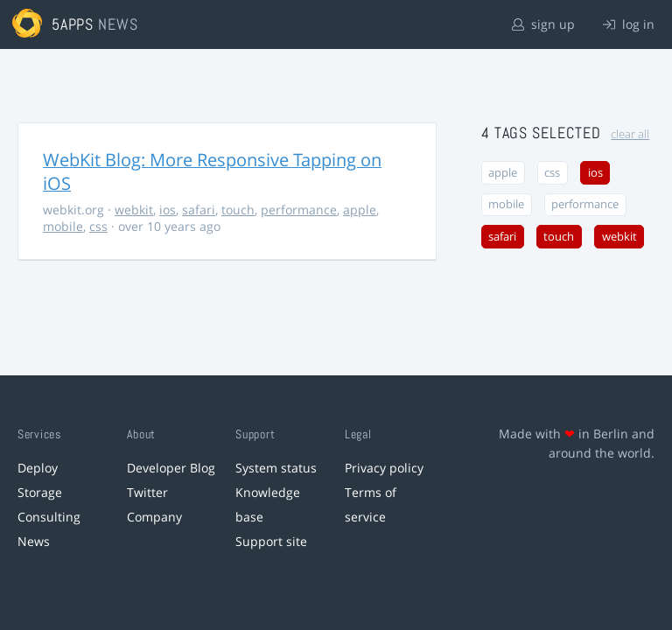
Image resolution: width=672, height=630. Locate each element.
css (98, 226)
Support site (271, 541)
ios (168, 210)
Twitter (147, 492)
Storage (40, 492)
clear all (630, 134)
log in (629, 24)
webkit (134, 210)
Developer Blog (171, 468)
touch (238, 210)
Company (154, 517)
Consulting (49, 517)
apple (360, 210)
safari (199, 210)
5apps (73, 24)
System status (276, 468)
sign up (543, 24)
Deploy (38, 468)
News (34, 541)
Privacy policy (384, 468)
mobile (63, 226)
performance (299, 210)
